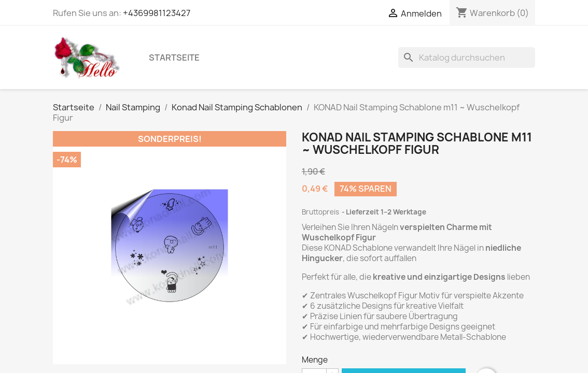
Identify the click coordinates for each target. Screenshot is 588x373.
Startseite (174, 58)
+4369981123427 (157, 13)
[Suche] (467, 58)
